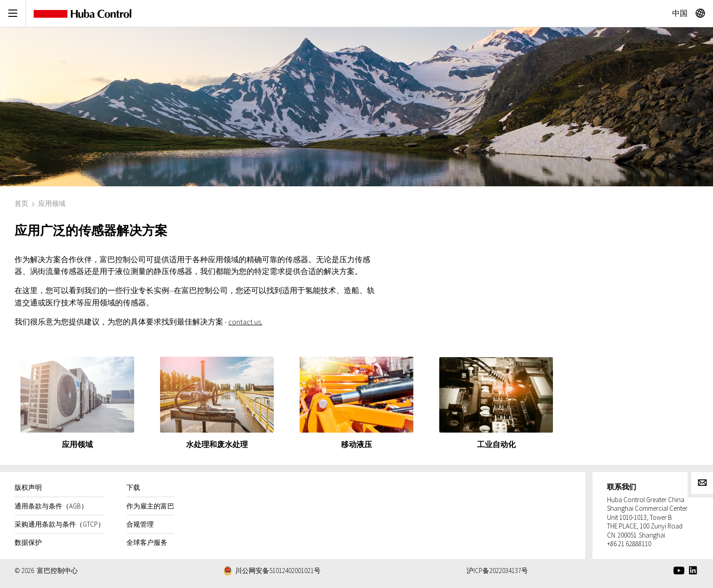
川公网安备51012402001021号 (278, 571)
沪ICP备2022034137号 (497, 571)
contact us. (245, 322)
